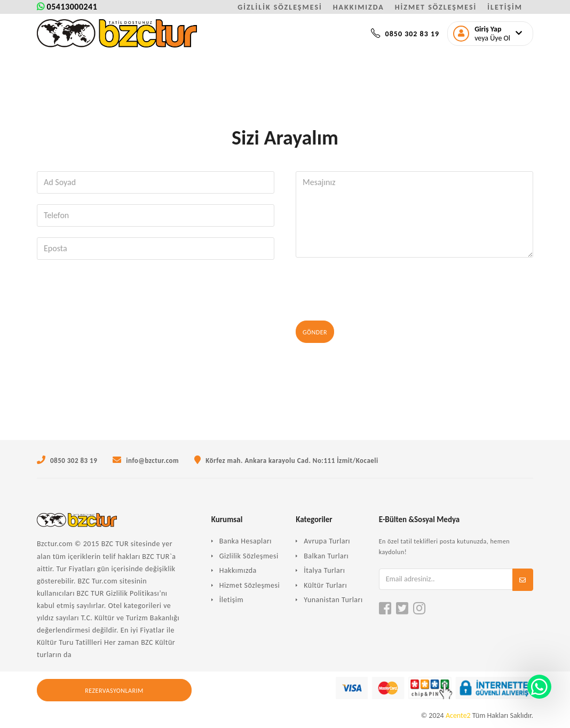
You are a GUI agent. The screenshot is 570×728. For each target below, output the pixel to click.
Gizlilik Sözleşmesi (249, 556)
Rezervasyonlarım (114, 691)
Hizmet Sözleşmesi (250, 585)
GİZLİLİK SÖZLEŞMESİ (280, 7)
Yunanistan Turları (333, 600)
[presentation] (377, 289)
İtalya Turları (324, 570)
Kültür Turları (325, 585)
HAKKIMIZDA (359, 7)
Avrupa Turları (327, 541)
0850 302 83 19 (405, 34)
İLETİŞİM (505, 7)
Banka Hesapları (246, 541)
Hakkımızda (238, 570)
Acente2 (458, 715)
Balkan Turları (326, 556)
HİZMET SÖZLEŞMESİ (436, 7)
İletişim (231, 600)
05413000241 (67, 7)
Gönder (315, 332)
